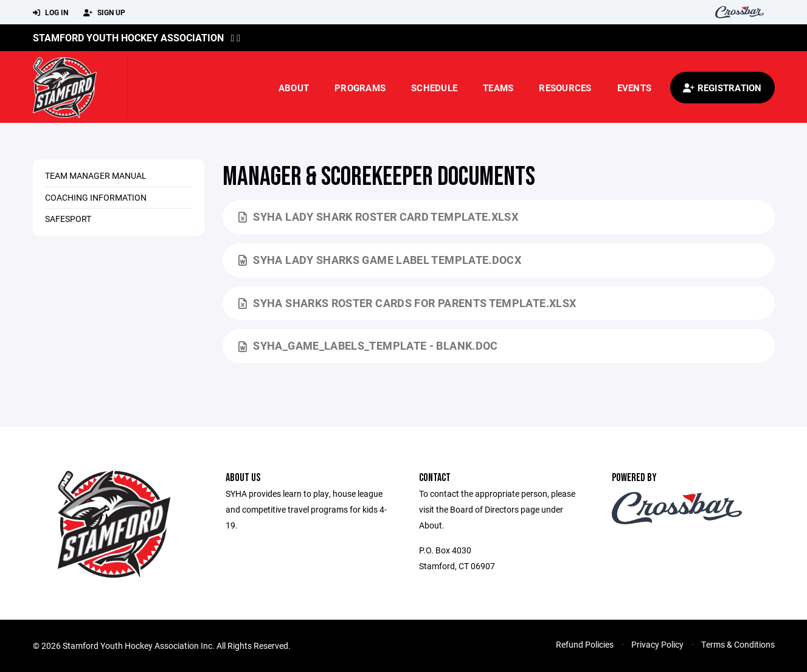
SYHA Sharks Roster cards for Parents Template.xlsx (407, 303)
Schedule (434, 88)
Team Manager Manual (96, 175)
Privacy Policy (657, 644)
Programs (360, 88)
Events (635, 88)
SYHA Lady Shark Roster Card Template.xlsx (378, 216)
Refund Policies (585, 644)
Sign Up (104, 13)
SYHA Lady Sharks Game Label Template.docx (380, 260)
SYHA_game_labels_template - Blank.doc (368, 345)
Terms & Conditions (738, 644)
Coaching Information (96, 197)
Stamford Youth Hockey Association (128, 37)
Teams (498, 88)
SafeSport (68, 219)
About (294, 88)
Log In (50, 13)
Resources (565, 88)
